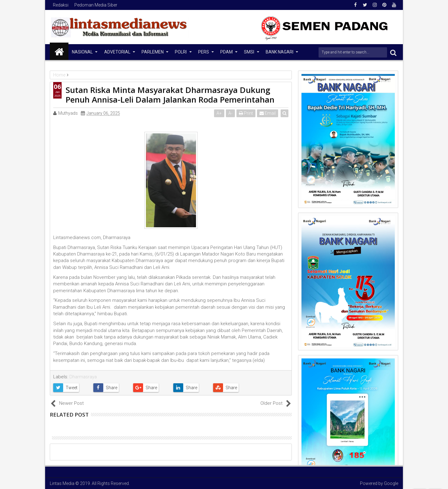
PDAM (226, 52)
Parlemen (153, 52)
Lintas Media (62, 483)
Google (391, 483)
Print (246, 113)
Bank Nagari (280, 52)
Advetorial (117, 52)
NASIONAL (82, 52)
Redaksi (61, 5)
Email (268, 113)
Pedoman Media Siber (96, 5)
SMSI (249, 52)
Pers (204, 52)
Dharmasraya (83, 377)
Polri (181, 52)
